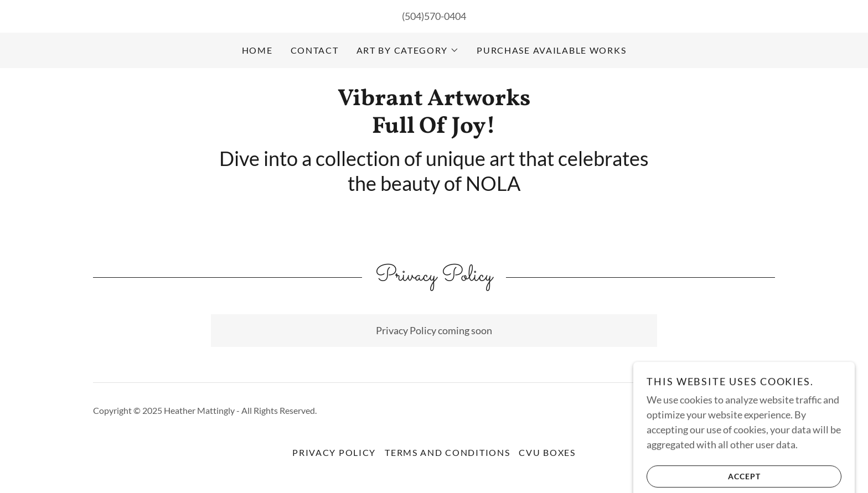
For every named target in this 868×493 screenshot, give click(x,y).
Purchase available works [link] (551, 50)
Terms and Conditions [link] (447, 452)
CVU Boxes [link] (547, 452)
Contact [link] (315, 50)
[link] (434, 129)
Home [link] (257, 50)
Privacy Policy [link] (334, 452)
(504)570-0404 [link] (434, 16)
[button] (408, 50)
